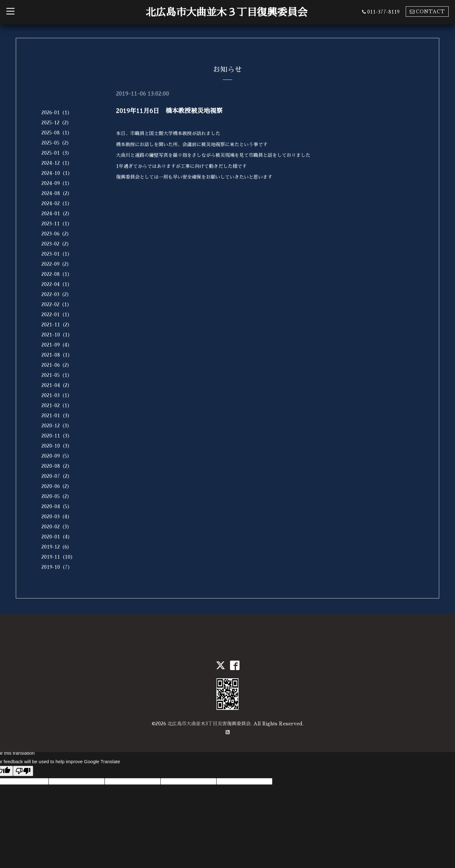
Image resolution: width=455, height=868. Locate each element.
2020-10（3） (57, 446)
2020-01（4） (57, 537)
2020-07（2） (57, 476)
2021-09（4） (57, 345)
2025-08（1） (57, 133)
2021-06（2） (57, 365)
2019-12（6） (57, 547)
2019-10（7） (57, 567)
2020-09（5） (57, 456)
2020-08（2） (57, 466)
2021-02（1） (57, 405)
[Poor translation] (23, 771)
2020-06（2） (57, 486)
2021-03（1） (57, 395)
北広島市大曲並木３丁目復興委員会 (227, 12)
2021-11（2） (57, 325)
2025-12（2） (56, 123)
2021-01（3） (57, 416)
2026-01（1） (57, 113)
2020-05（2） (57, 496)
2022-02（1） (57, 304)
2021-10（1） (57, 335)
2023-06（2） (56, 234)
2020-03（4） (57, 517)
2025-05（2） (56, 143)
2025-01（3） (57, 153)
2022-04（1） (57, 284)
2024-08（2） (57, 193)
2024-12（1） (57, 163)
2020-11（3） (57, 436)
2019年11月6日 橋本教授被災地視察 (169, 111)
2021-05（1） (57, 375)
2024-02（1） (57, 203)
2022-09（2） (56, 264)
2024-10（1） (57, 173)
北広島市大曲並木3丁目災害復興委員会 (209, 724)
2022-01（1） (57, 315)
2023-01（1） (57, 254)
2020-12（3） (57, 426)
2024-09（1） (57, 183)
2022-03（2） (56, 294)
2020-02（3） (57, 527)
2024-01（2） (57, 214)
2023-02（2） (56, 244)
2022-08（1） (57, 274)
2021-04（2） (57, 385)
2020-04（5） (57, 506)
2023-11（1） (57, 224)
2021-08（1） (57, 355)
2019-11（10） (58, 557)
